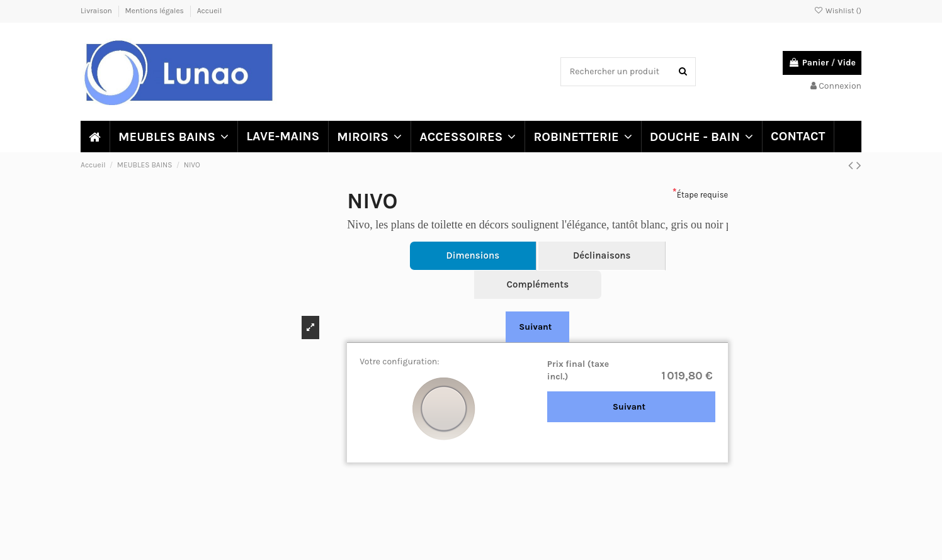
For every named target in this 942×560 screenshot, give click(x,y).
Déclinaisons (602, 255)
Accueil (210, 11)
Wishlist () (838, 11)
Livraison (97, 11)
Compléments (538, 284)
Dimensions (473, 255)
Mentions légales (156, 11)
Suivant (535, 327)
